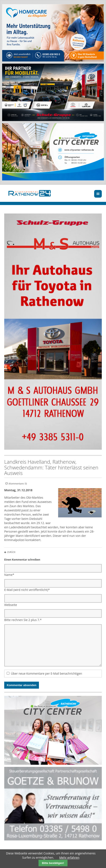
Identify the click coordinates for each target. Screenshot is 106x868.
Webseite (11, 605)
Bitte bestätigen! (53, 863)
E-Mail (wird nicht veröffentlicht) (27, 590)
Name (9, 575)
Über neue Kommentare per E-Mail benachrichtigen (47, 673)
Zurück (11, 552)
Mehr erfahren (69, 858)
